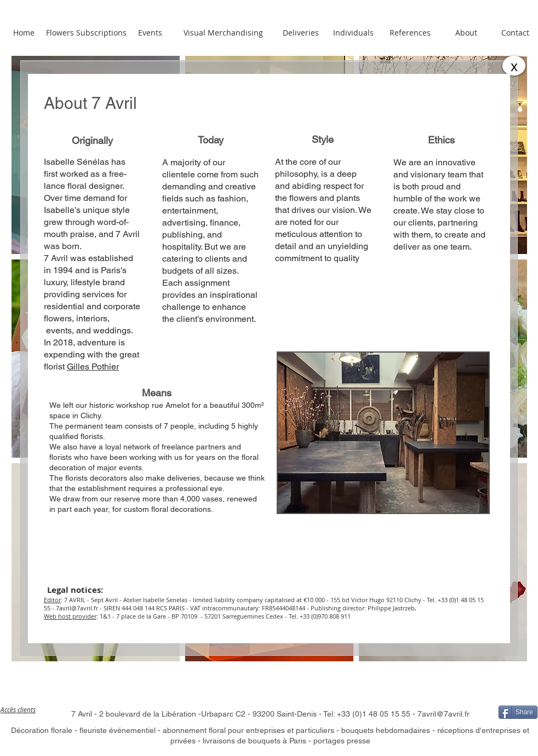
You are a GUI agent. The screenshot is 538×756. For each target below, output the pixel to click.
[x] (514, 66)
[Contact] (515, 33)
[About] (466, 33)
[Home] (24, 33)
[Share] (518, 712)
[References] (410, 33)
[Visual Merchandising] (223, 33)
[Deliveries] (301, 33)
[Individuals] (353, 33)
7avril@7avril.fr (77, 608)
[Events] (150, 33)
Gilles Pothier (93, 367)
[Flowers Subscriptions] (86, 33)
